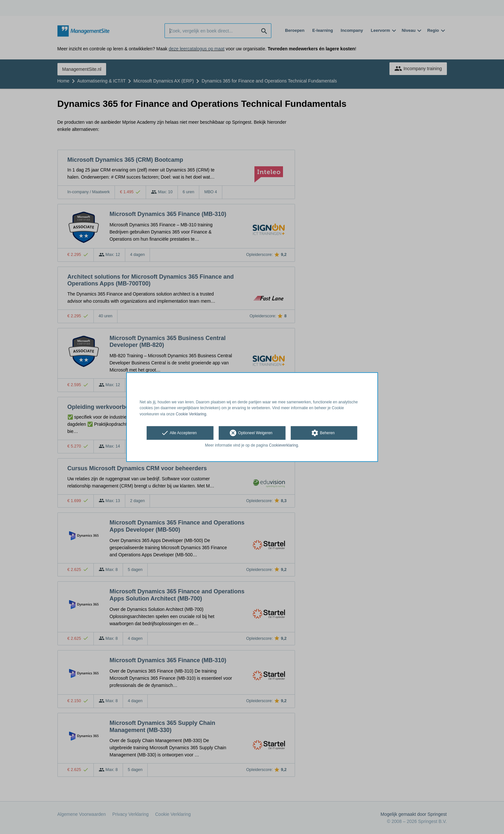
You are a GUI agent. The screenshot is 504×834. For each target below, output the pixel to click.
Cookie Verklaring (191, 414)
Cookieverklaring (283, 445)
